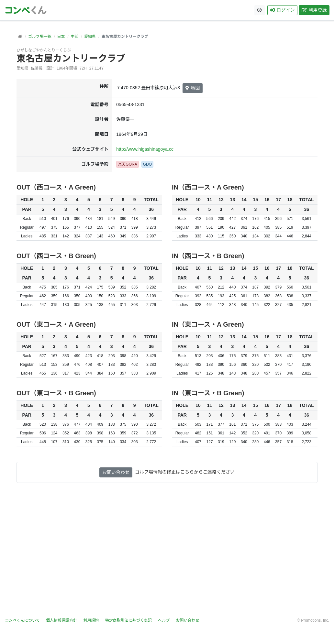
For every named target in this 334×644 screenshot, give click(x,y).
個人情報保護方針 (61, 620)
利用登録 (314, 10)
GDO (147, 164)
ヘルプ (164, 620)
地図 (193, 88)
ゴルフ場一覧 (40, 37)
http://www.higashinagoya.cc (145, 149)
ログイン (282, 10)
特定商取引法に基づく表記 (128, 620)
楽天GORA (127, 164)
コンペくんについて (22, 620)
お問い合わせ (116, 472)
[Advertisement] (167, 554)
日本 (61, 37)
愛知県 (90, 37)
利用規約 (91, 620)
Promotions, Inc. (315, 620)
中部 (74, 37)
